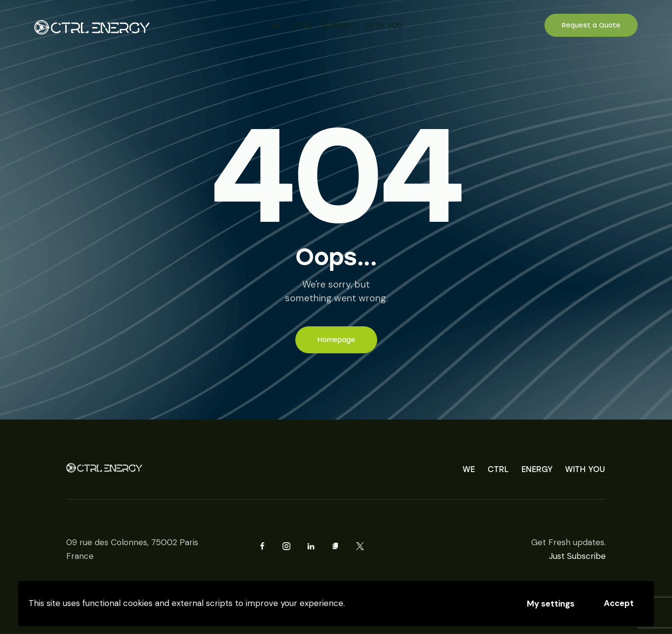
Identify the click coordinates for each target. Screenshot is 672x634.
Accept (619, 603)
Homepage (336, 340)
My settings (551, 604)
